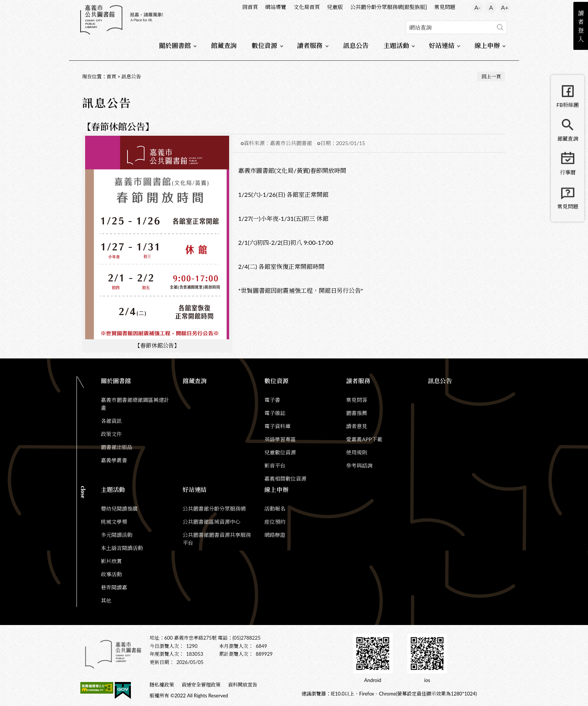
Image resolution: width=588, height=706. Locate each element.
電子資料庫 (277, 426)
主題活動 (396, 46)
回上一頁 (491, 76)
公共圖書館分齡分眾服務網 (214, 509)
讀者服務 (310, 46)
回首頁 (250, 7)
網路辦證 (275, 535)
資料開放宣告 (243, 685)
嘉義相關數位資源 (285, 479)
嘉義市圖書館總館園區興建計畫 (135, 404)
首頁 (111, 76)
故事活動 (111, 574)
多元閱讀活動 (117, 535)
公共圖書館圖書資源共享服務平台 (217, 539)
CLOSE (83, 492)
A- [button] (478, 7)
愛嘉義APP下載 (364, 439)
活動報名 (275, 509)
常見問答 (357, 400)
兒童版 (335, 7)
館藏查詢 (224, 46)
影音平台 (275, 465)
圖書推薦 (357, 413)
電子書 (272, 400)
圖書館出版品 (117, 447)
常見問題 (445, 7)
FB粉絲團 (568, 105)
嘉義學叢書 (114, 460)
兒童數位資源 (280, 452)
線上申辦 (487, 46)
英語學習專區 (280, 439)
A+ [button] (505, 7)
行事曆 (568, 172)
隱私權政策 (162, 685)
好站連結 (442, 46)
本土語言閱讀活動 (122, 548)
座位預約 (275, 522)
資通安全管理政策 (201, 685)
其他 (106, 600)
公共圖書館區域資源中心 (211, 522)
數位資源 (264, 46)
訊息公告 (356, 46)
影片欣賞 (111, 561)
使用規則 (357, 452)
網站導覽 (276, 7)
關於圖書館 (175, 46)
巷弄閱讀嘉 (114, 587)
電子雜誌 (275, 413)
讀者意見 (357, 426)
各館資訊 (111, 421)
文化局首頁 (307, 7)
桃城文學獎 (114, 522)
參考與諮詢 (359, 465)
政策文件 (111, 434)
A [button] (491, 7)
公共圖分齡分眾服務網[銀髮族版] (389, 7)
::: (81, 6)
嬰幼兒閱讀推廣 (119, 509)
